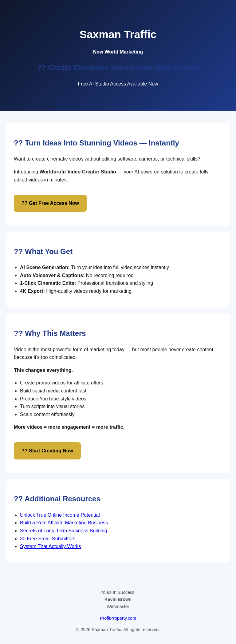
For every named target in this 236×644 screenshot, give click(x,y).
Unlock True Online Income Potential (60, 515)
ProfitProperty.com (118, 618)
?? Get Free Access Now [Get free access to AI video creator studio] (50, 203)
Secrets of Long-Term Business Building (64, 531)
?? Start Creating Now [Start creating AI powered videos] (47, 451)
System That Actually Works (51, 546)
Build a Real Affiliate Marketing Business (64, 523)
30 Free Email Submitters (48, 539)
